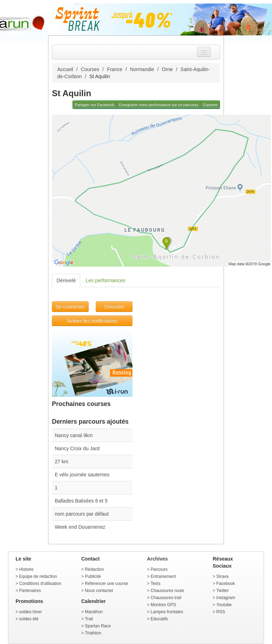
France (115, 69)
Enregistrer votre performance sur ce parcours (158, 105)
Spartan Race (98, 626)
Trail (89, 619)
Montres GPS (163, 605)
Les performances (105, 280)
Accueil (65, 69)
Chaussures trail (166, 598)
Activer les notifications (92, 321)
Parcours (159, 569)
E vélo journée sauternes (82, 475)
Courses (90, 69)
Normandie (142, 69)
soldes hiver (30, 612)
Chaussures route (167, 591)
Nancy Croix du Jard (77, 448)
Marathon (94, 612)
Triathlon (93, 633)
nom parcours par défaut (82, 514)
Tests (155, 584)
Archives (157, 559)
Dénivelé (66, 280)
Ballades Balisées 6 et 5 (81, 501)
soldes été (29, 619)
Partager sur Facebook (95, 105)
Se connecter (70, 307)
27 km (61, 462)
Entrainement (163, 576)
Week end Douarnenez (80, 527)
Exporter (210, 105)
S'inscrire (114, 307)
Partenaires (30, 591)
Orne (167, 69)
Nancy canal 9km (74, 435)
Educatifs (159, 619)
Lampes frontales (167, 612)
